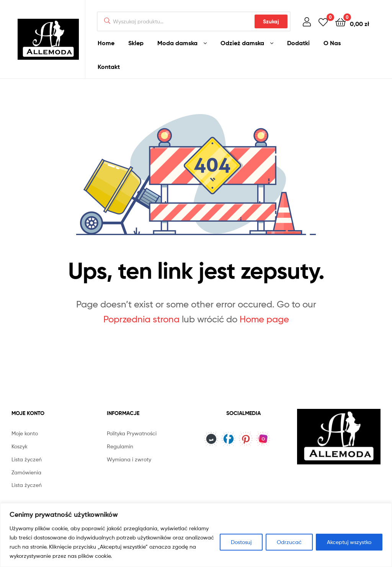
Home (106, 43)
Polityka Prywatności (132, 433)
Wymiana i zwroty (129, 459)
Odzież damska (242, 43)
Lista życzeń (27, 459)
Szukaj (271, 21)
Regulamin (120, 446)
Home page (264, 319)
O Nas (332, 43)
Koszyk (20, 446)
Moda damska (177, 43)
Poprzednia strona (141, 319)
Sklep (136, 43)
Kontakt (109, 67)
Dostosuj (241, 542)
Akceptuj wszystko (349, 542)
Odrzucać (289, 542)
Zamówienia (26, 472)
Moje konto (25, 433)
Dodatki (298, 43)
